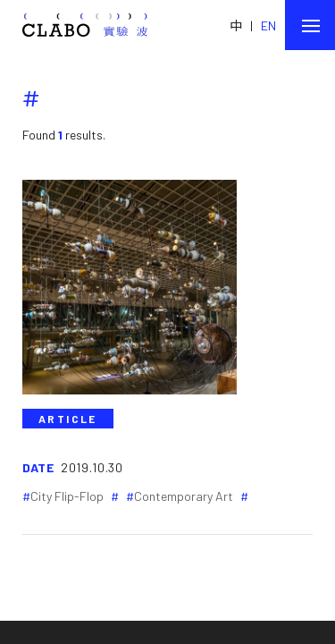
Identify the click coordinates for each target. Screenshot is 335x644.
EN (268, 25)
